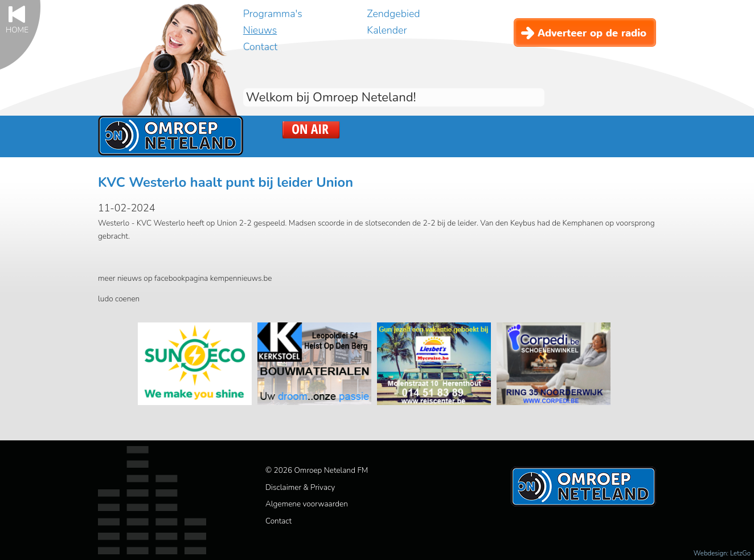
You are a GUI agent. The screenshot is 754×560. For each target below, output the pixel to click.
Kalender (387, 30)
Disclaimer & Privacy (300, 487)
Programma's (273, 14)
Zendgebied (393, 14)
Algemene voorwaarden (307, 504)
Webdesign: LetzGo (722, 553)
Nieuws (260, 30)
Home (17, 29)
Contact (260, 47)
